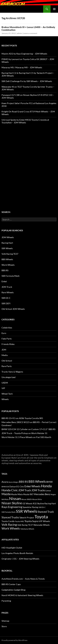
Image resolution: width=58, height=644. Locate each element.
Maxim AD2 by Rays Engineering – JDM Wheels (24, 54)
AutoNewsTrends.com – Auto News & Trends (23, 579)
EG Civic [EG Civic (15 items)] (20, 487)
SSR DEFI (6, 303)
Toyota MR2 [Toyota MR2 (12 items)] (19, 521)
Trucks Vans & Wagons (12, 372)
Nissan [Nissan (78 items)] (15, 498)
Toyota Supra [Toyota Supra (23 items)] (31, 521)
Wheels (5, 399)
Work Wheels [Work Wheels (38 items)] (11, 528)
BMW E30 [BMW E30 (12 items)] (5, 487)
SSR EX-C (6, 298)
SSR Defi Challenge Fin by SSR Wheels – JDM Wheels (27, 81)
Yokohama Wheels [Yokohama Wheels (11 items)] (27, 529)
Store (4, 626)
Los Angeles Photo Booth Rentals (17, 553)
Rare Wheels (8, 292)
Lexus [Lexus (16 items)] (48, 490)
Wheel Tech (7, 394)
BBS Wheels (7, 259)
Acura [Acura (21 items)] (5, 482)
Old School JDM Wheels (13, 309)
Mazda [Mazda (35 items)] (6, 494)
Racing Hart (7, 243)
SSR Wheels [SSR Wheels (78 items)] (27, 511)
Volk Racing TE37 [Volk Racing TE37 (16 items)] (25, 525)
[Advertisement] (29, 161)
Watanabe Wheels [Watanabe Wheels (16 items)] (42, 525)
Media (5, 355)
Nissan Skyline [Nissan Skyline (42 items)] (12, 503)
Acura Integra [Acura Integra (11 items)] (13, 482)
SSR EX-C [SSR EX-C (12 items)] (42, 507)
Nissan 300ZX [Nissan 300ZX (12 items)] (27, 499)
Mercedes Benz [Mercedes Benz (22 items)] (42, 494)
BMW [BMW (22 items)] (49, 482)
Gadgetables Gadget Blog (13, 590)
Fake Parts (7, 339)
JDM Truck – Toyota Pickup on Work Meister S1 (24, 433)
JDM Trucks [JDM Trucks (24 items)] (38, 490)
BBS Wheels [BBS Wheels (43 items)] (37, 481)
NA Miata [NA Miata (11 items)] (5, 499)
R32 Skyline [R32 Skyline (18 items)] (38, 503)
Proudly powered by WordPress (14, 640)
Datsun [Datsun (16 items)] (13, 487)
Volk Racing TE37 (10, 254)
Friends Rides (8, 344)
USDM (5, 383)
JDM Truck (7, 287)
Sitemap (5, 621)
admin (19, 33)
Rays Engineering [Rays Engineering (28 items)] (12, 507)
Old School (7, 361)
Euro (4, 333)
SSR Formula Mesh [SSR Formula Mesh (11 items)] (9, 512)
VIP (3, 388)
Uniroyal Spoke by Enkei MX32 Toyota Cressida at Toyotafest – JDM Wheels (25, 121)
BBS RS (5, 270)
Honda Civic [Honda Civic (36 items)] (10, 490)
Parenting (6, 601)
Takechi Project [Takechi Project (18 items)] (27, 518)
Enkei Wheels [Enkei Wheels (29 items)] (32, 486)
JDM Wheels (8, 237)
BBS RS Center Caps (11, 584)
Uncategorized (9, 377)
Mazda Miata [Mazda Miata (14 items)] (17, 494)
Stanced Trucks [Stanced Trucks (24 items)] (10, 517)
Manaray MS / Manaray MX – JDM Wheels (22, 67)
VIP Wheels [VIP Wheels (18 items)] (44, 521)
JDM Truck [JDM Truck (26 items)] (25, 490)
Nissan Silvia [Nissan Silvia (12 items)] (37, 499)
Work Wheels (8, 265)
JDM (4, 350)
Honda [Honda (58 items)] (46, 486)
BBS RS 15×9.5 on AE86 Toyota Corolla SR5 (22, 418)
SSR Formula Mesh (11, 276)
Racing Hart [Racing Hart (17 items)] (50, 503)
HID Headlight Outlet (12, 548)
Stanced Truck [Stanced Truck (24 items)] (46, 512)
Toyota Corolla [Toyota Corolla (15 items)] (8, 521)
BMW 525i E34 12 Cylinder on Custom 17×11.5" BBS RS (28, 429)
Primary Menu (54, 9)
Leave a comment (30, 33)
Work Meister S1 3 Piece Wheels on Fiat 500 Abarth (26, 437)
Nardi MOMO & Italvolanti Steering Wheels (22, 595)
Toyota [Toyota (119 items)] (41, 517)
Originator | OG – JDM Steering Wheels (20, 559)
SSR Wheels (7, 248)
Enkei (4, 281)
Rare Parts (7, 366)
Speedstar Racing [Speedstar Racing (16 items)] (30, 507)
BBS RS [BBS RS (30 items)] (23, 482)
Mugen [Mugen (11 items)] (53, 494)
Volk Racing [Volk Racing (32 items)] (9, 525)
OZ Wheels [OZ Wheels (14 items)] (27, 504)
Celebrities (7, 328)
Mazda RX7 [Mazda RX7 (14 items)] (28, 494)
